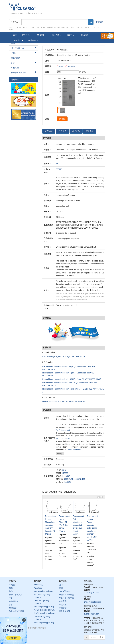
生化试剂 (15, 68)
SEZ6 (79, 27)
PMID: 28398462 (74, 450)
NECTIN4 (65, 27)
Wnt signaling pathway (43, 591)
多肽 (13, 63)
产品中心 (27, 35)
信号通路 (56, 35)
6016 (64, 470)
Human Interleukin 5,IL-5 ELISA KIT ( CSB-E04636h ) (64, 402)
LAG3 (49, 27)
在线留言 (62, 119)
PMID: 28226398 (63, 439)
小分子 (14, 53)
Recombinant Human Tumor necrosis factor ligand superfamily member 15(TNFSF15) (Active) (92, 528)
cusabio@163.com (92, 593)
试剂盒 (12, 585)
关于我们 (18, 40)
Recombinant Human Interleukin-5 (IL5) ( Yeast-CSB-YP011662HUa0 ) (72, 379)
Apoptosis (38, 588)
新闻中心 (71, 35)
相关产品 (76, 131)
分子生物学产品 (18, 48)
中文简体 (100, 22)
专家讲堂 (63, 608)
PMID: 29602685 (63, 430)
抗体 (11, 591)
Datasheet (70, 66)
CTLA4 (18, 27)
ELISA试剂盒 (64, 591)
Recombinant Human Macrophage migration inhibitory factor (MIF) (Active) (51, 525)
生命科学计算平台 (66, 598)
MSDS (60, 66)
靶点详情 (90, 131)
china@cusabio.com (92, 602)
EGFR (32, 27)
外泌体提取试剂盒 (66, 595)
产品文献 (63, 605)
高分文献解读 (65, 611)
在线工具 (63, 601)
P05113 (59, 169)
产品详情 (49, 131)
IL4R (43, 27)
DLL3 (25, 27)
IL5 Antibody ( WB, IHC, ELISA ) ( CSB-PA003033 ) (64, 357)
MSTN (56, 27)
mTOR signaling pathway (44, 610)
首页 (15, 35)
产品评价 (63, 131)
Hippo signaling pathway (44, 622)
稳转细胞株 (16, 58)
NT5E (73, 27)
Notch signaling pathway (44, 607)
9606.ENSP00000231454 (74, 479)
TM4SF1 (87, 27)
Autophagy (39, 585)
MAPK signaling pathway (44, 613)
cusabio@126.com (92, 614)
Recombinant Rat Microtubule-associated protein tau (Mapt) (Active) (78, 525)
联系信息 (33, 40)
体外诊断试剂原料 (19, 73)
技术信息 (86, 35)
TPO (11, 30)
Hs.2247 (68, 482)
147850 (65, 473)
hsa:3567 (66, 476)
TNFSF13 (96, 27)
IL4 (38, 27)
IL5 (57, 164)
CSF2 (11, 27)
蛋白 (11, 588)
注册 (101, 637)
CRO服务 (42, 35)
